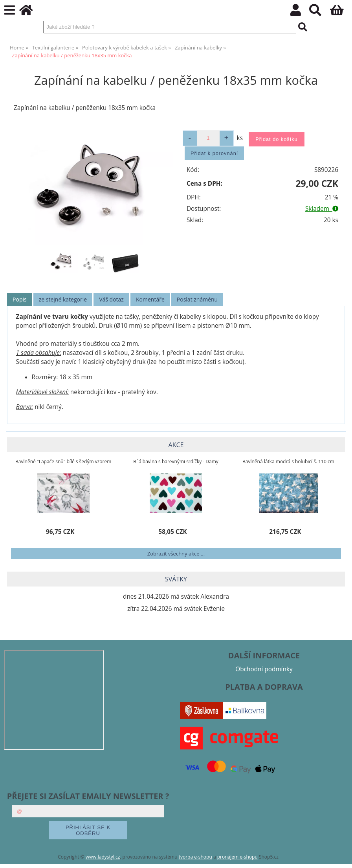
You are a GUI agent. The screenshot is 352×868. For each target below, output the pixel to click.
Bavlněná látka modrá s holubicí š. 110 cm (288, 461)
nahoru (340, 856)
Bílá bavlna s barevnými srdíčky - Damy (176, 461)
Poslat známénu (197, 299)
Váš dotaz (111, 299)
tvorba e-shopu (195, 857)
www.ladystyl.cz (103, 857)
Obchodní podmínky (264, 669)
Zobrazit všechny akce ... (176, 554)
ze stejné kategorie (63, 299)
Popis (20, 299)
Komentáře (150, 299)
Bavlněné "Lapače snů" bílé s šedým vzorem (63, 461)
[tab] (20, 300)
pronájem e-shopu (237, 857)
